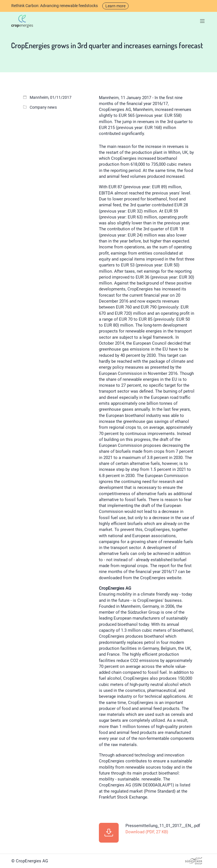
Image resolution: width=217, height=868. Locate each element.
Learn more (115, 6)
